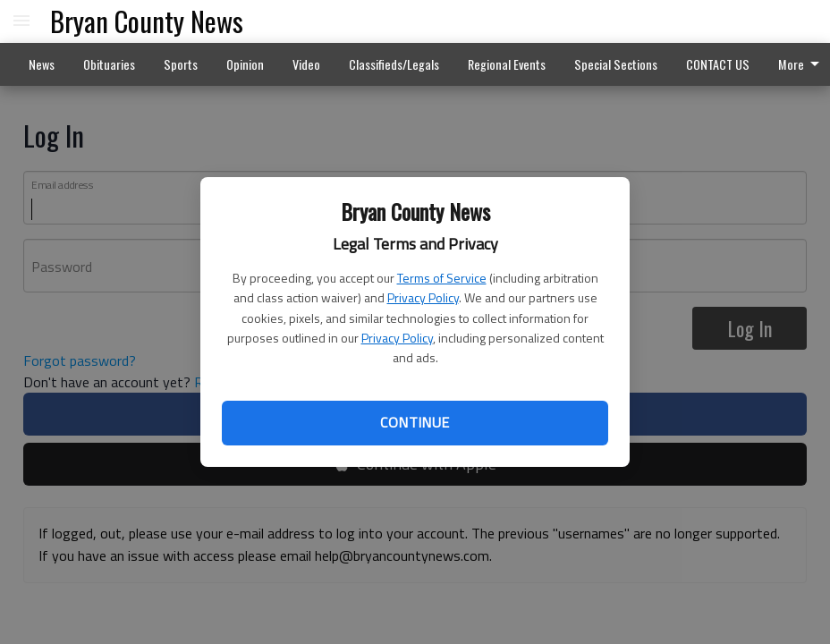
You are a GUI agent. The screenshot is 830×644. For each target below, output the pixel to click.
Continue (415, 422)
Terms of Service (442, 278)
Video (306, 64)
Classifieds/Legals (394, 64)
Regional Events (507, 64)
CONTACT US (718, 64)
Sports (181, 64)
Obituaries (109, 64)
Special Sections (616, 64)
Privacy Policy (423, 297)
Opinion (245, 64)
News (42, 64)
